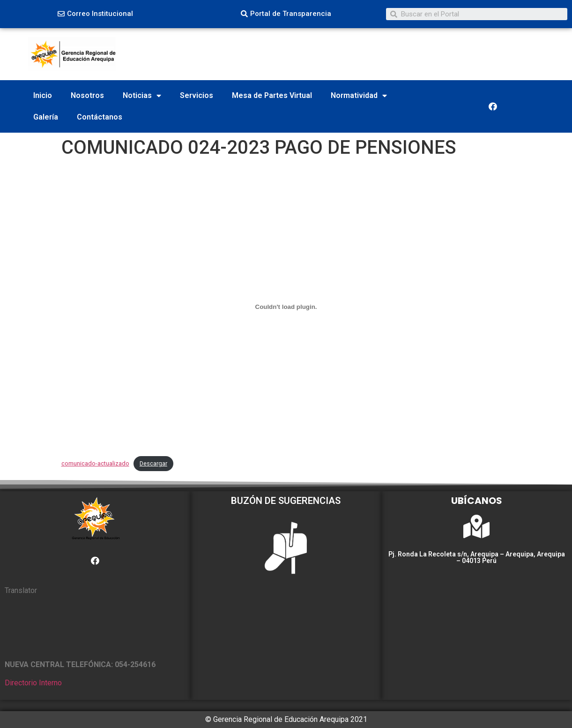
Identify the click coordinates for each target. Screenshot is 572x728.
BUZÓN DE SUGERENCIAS (286, 501)
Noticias (142, 96)
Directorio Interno (33, 683)
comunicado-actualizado (95, 463)
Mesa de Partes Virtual (272, 95)
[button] (95, 14)
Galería (46, 117)
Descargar (153, 463)
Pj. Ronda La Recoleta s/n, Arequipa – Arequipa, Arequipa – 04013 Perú (477, 557)
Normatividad (359, 96)
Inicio (43, 95)
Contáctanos (100, 117)
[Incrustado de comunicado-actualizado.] (286, 307)
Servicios (197, 95)
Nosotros (87, 95)
